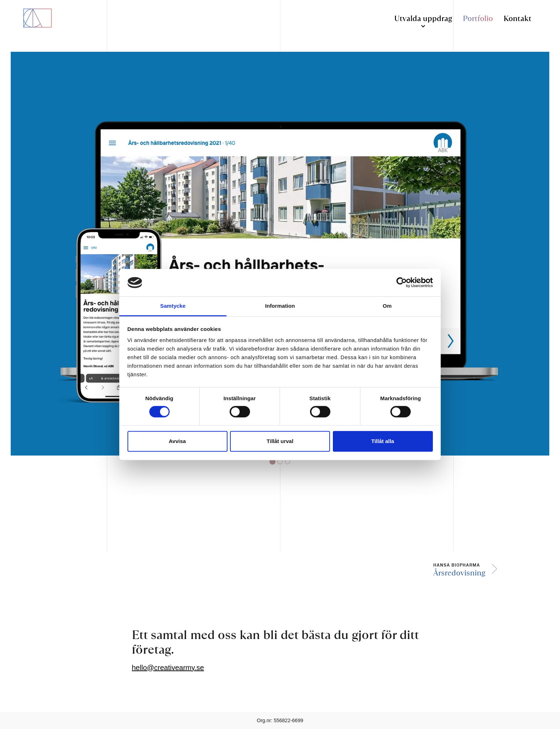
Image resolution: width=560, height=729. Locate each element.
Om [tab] (387, 306)
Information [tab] (280, 306)
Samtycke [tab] (173, 306)
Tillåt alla (383, 441)
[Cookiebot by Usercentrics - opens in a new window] (402, 283)
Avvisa (177, 441)
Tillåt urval (280, 441)
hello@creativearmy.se (168, 668)
